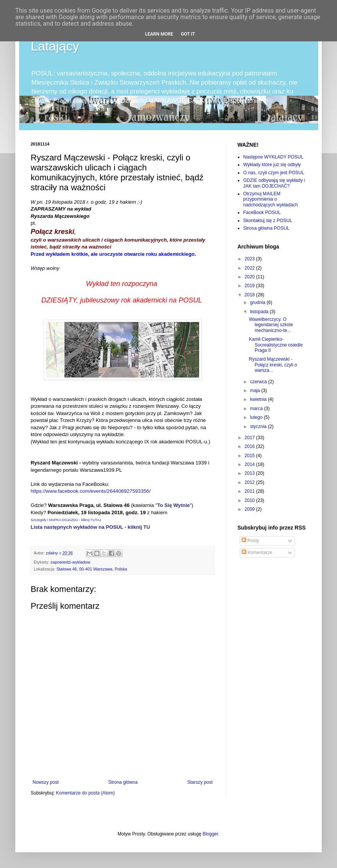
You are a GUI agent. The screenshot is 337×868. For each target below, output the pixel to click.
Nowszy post (46, 782)
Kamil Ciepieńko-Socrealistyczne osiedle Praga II (276, 345)
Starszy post (200, 782)
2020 (250, 277)
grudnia (258, 302)
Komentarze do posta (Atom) (85, 793)
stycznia (259, 427)
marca (257, 409)
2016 (250, 446)
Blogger (210, 834)
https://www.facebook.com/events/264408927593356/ (91, 491)
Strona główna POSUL (266, 228)
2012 (250, 482)
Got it (188, 34)
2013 (250, 473)
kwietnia (259, 399)
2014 (250, 464)
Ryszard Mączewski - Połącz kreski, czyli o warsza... (273, 365)
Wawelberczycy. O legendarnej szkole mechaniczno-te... (271, 325)
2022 (250, 268)
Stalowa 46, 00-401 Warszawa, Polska (92, 569)
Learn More (159, 34)
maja (256, 391)
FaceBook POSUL (262, 213)
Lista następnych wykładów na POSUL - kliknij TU (90, 527)
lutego (257, 417)
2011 (250, 491)
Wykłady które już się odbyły (272, 165)
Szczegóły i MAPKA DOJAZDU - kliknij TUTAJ (66, 520)
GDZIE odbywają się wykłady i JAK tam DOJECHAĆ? (274, 183)
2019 (250, 286)
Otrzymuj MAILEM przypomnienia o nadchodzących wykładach (271, 199)
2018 (250, 295)
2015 (250, 456)
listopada (260, 312)
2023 (250, 259)
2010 (250, 500)
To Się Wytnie (173, 505)
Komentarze (257, 553)
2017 (250, 438)
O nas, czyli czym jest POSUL (274, 173)
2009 (250, 509)
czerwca (259, 382)
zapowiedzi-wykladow (70, 562)
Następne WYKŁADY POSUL (273, 157)
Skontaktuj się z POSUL (268, 221)
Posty (250, 541)
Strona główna (123, 782)
